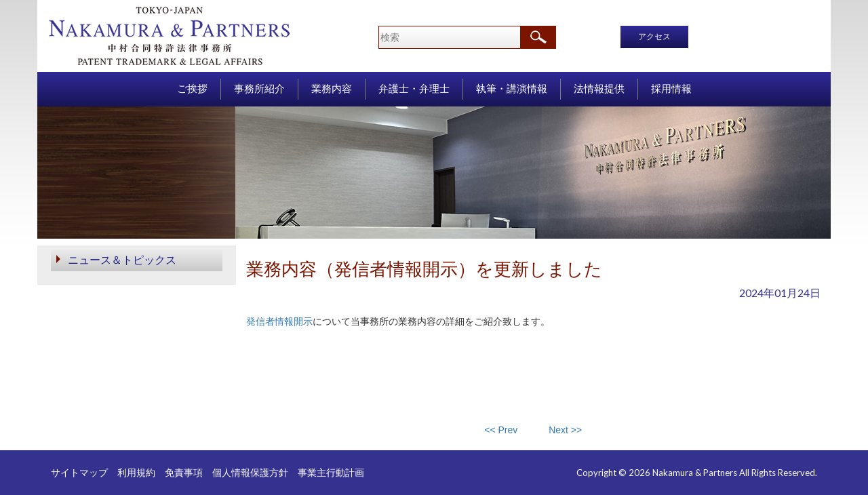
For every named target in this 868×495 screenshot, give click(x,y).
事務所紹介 (259, 89)
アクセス (654, 37)
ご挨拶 (192, 89)
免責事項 (184, 472)
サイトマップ (79, 472)
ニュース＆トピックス (122, 259)
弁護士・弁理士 (414, 89)
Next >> (565, 430)
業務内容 (332, 89)
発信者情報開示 (279, 321)
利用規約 (136, 472)
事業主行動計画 (331, 472)
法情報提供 (599, 89)
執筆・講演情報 (512, 89)
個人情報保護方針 (250, 472)
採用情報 (671, 89)
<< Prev (501, 430)
